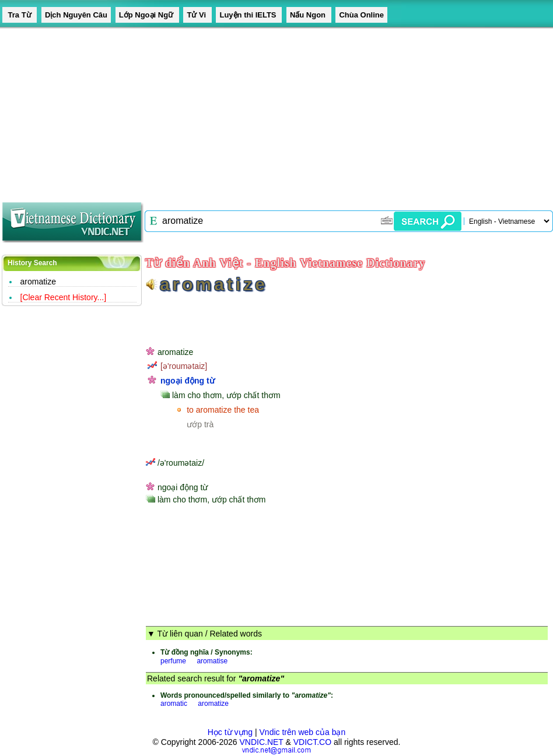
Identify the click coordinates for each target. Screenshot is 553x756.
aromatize (38, 282)
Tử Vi (197, 15)
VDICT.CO (312, 742)
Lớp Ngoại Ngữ (147, 15)
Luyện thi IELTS (249, 15)
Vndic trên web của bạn (303, 732)
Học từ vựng (230, 732)
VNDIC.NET (261, 742)
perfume (173, 661)
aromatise (212, 661)
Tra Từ (20, 15)
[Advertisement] (167, 111)
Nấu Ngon (309, 15)
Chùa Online (361, 15)
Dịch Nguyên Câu (76, 15)
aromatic (174, 704)
